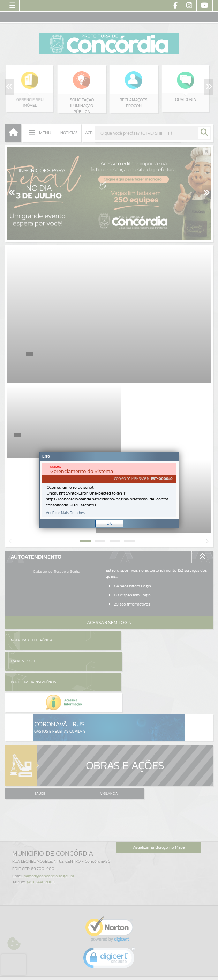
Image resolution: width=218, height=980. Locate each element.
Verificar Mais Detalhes (65, 513)
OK (109, 523)
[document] (109, 490)
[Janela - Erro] (109, 490)
